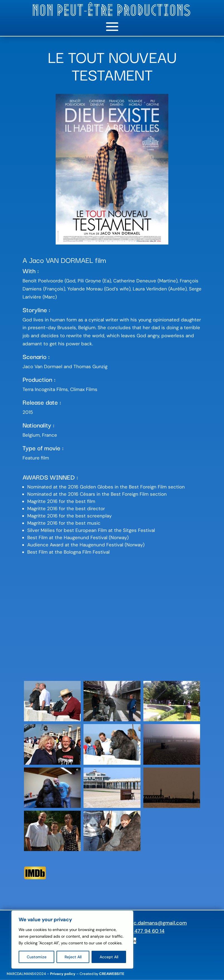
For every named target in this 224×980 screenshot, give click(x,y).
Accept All (109, 957)
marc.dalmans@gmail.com (156, 923)
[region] (72, 940)
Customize (37, 957)
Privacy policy (63, 974)
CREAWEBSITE (112, 974)
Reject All (73, 957)
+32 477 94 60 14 (144, 931)
